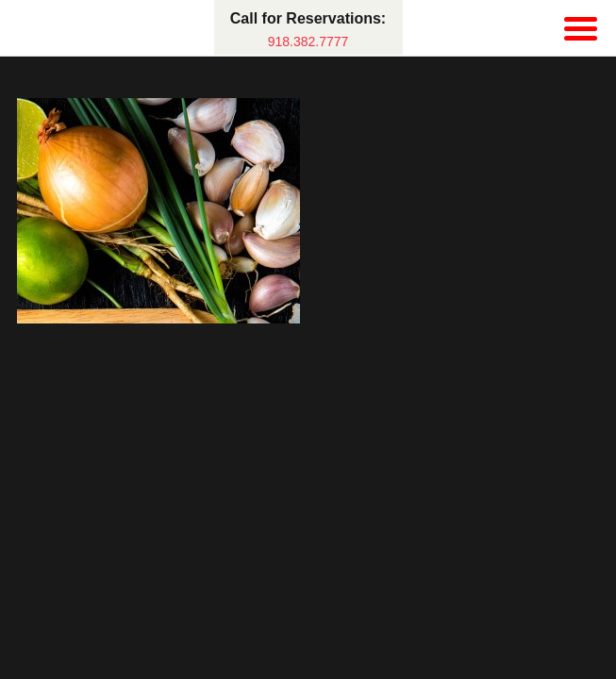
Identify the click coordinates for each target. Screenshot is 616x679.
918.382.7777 (308, 41)
